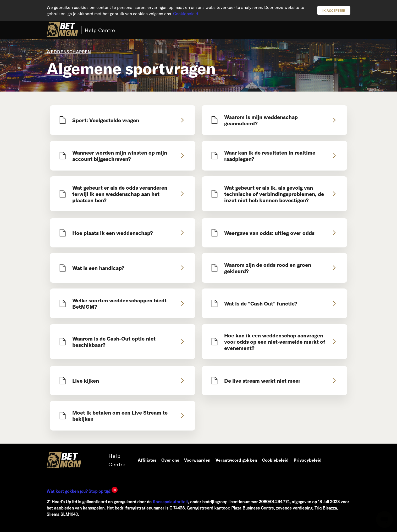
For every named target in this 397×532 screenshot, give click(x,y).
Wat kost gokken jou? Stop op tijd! (79, 491)
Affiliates (147, 460)
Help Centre (100, 30)
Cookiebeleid (186, 13)
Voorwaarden (197, 460)
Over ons (170, 460)
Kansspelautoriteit (170, 502)
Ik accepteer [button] (334, 10)
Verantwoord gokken (236, 460)
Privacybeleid (308, 460)
